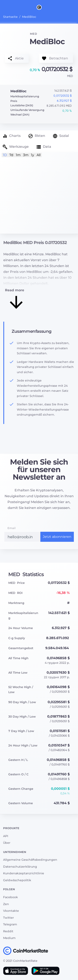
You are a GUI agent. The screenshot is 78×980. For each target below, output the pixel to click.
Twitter (9, 918)
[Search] (76, 7)
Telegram (10, 924)
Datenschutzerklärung (20, 867)
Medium (9, 938)
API (6, 836)
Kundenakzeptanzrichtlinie (24, 873)
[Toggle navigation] (2, 7)
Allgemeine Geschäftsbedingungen (30, 860)
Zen (6, 904)
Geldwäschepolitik (17, 880)
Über (7, 843)
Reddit (8, 931)
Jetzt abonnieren (57, 537)
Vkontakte (11, 911)
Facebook (11, 897)
